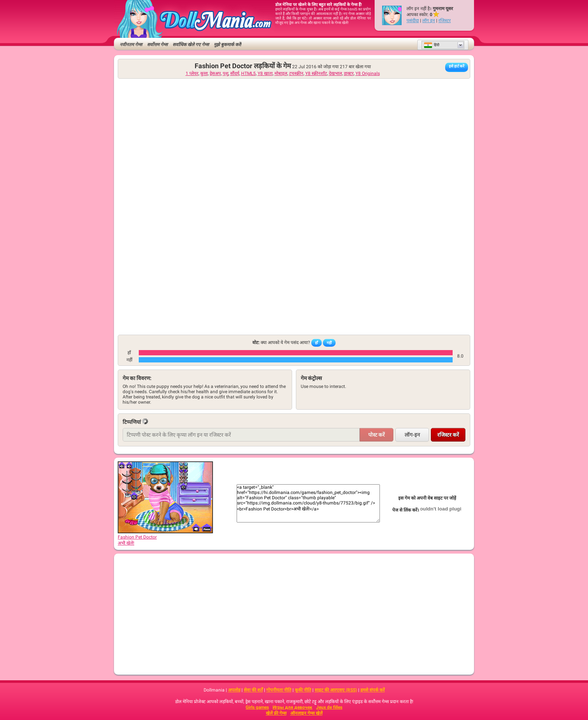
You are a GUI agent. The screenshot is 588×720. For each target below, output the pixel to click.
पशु (226, 73)
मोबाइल (281, 73)
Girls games (257, 707)
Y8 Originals (368, 73)
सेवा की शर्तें (253, 690)
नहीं (329, 343)
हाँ (316, 343)
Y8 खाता (265, 73)
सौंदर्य (235, 73)
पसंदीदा (413, 21)
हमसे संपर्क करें (373, 690)
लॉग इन (429, 21)
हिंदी (431, 45)
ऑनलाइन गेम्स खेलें (306, 713)
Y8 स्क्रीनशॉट (316, 73)
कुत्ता (204, 73)
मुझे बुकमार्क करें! (228, 45)
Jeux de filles (329, 707)
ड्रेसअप (215, 73)
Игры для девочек (292, 707)
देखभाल (335, 73)
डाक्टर (349, 73)
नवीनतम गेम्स (131, 45)
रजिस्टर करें (448, 435)
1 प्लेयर (192, 73)
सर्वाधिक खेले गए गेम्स (191, 45)
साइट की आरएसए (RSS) (336, 690)
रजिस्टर (445, 21)
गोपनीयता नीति (279, 690)
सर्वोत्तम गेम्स (157, 45)
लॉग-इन (412, 435)
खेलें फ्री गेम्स (276, 713)
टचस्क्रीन (296, 73)
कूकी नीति (303, 690)
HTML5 (248, 73)
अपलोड (234, 690)
